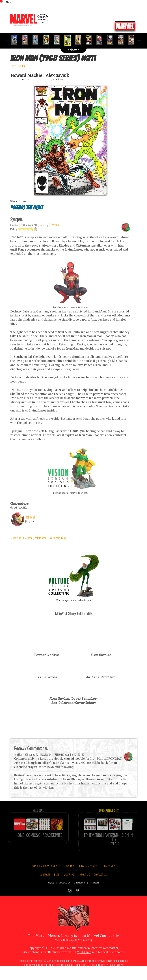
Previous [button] (8, 40)
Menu (9, 2)
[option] (16, 40)
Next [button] (139, 40)
